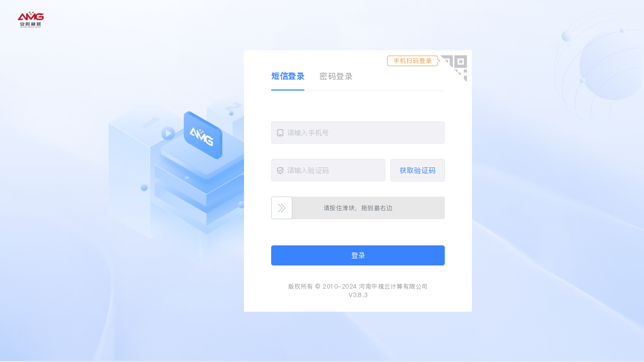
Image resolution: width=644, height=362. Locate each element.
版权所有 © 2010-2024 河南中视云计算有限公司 (358, 286)
